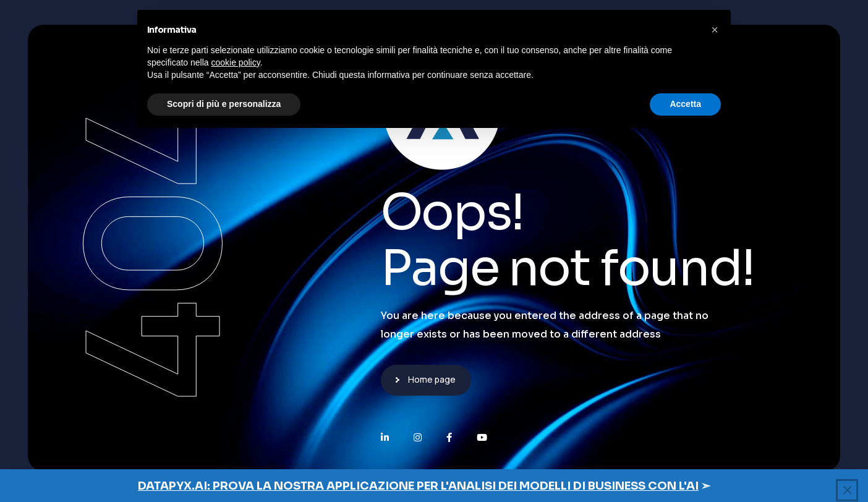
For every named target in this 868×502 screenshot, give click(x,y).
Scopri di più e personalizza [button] (224, 104)
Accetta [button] (685, 104)
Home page (432, 379)
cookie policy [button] (236, 62)
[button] (715, 30)
